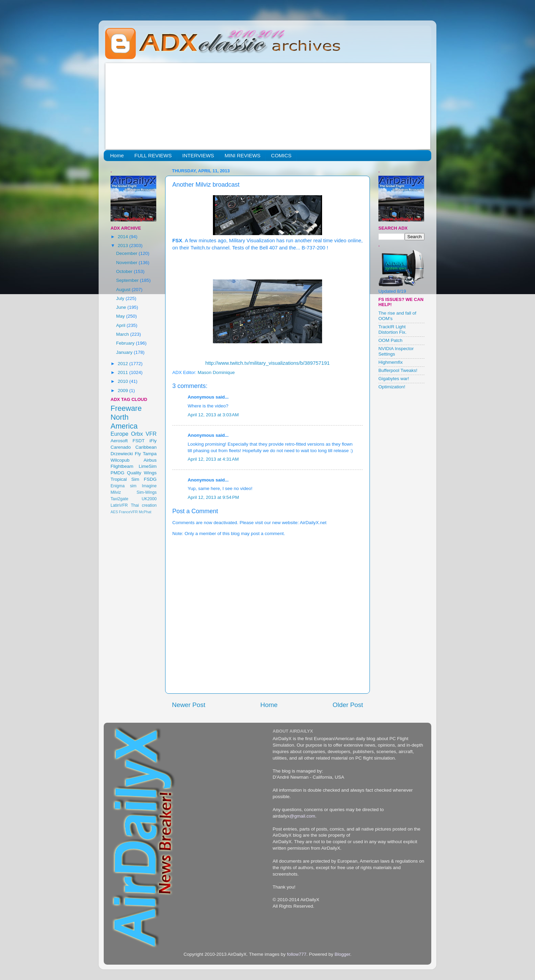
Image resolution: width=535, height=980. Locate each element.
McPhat (145, 512)
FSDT (139, 441)
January (125, 352)
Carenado (121, 447)
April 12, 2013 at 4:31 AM (213, 459)
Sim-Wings (147, 492)
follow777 (297, 954)
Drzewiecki (122, 454)
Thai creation (144, 505)
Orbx (137, 434)
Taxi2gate (119, 499)
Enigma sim (124, 486)
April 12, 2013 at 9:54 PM (213, 497)
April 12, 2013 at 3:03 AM (213, 415)
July (121, 298)
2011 (124, 372)
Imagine (149, 486)
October (125, 271)
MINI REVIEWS (242, 155)
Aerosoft (119, 441)
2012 (124, 364)
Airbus (150, 460)
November (127, 263)
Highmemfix (391, 362)
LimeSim (148, 466)
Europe (119, 434)
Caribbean (146, 447)
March (123, 334)
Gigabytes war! (394, 379)
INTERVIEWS (198, 155)
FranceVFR (128, 512)
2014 (124, 237)
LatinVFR (119, 505)
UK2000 (149, 499)
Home (117, 155)
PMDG (118, 473)
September (128, 280)
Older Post (348, 705)
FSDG (150, 479)
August (124, 290)
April (121, 325)
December (127, 253)
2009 (124, 391)
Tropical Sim (125, 479)
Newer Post (189, 705)
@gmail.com (302, 816)
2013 (124, 246)
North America (124, 422)
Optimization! (392, 387)
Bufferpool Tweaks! (398, 370)
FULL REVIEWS (153, 155)
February (126, 343)
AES (114, 512)
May (121, 316)
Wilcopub (120, 460)
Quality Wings (142, 473)
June (122, 307)
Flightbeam (122, 466)
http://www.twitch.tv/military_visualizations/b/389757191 (268, 363)
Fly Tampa (146, 454)
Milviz (116, 492)
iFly (153, 441)
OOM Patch (391, 340)
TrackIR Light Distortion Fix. (393, 329)
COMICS (281, 155)
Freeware (126, 408)
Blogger (342, 954)
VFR (151, 434)
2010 (124, 381)
